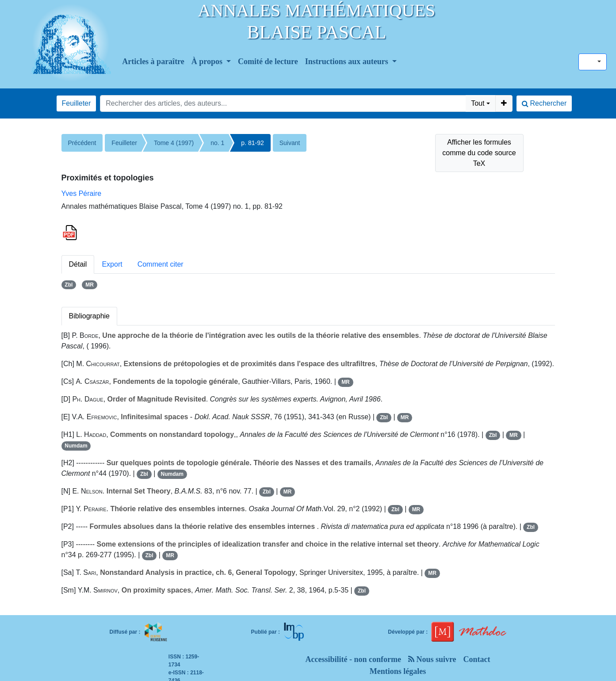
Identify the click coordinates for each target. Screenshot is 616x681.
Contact (477, 659)
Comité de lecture (268, 61)
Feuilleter (77, 103)
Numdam (76, 446)
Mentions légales (398, 671)
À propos (208, 61)
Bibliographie (90, 316)
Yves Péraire (82, 193)
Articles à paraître (153, 61)
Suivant (290, 143)
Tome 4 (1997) (174, 143)
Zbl (69, 285)
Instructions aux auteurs (348, 61)
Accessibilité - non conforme (353, 659)
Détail (78, 264)
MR (90, 285)
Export (112, 264)
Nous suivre (432, 659)
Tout (478, 103)
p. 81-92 (252, 143)
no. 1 (217, 143)
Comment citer (161, 264)
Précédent (82, 143)
